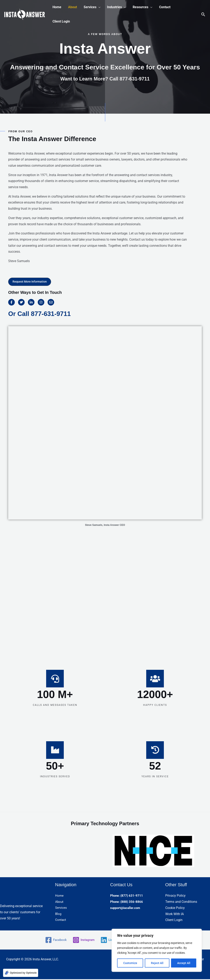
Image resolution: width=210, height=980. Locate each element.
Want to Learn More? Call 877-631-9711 (105, 79)
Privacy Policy (175, 897)
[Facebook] (54, 941)
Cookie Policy (175, 909)
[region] (157, 950)
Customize (130, 963)
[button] (92, 7)
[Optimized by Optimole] (21, 973)
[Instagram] (83, 941)
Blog (58, 915)
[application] (98, 7)
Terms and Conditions (181, 902)
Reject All (157, 963)
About (59, 902)
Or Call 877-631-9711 (40, 313)
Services (61, 909)
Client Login (174, 921)
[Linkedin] (111, 941)
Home (59, 897)
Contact (61, 921)
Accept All (184, 963)
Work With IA (175, 915)
